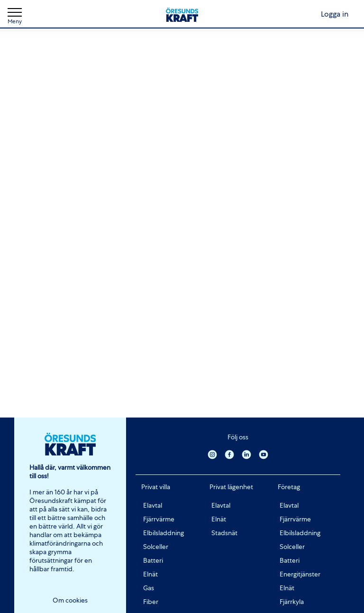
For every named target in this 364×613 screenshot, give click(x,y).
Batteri (153, 560)
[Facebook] (229, 454)
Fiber (151, 602)
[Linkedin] (246, 454)
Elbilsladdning (164, 533)
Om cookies (70, 600)
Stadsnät (224, 533)
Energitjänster (300, 574)
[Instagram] (212, 454)
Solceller (156, 547)
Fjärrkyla (292, 602)
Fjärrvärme (159, 519)
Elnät (150, 574)
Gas (149, 588)
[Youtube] (264, 454)
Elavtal (153, 505)
